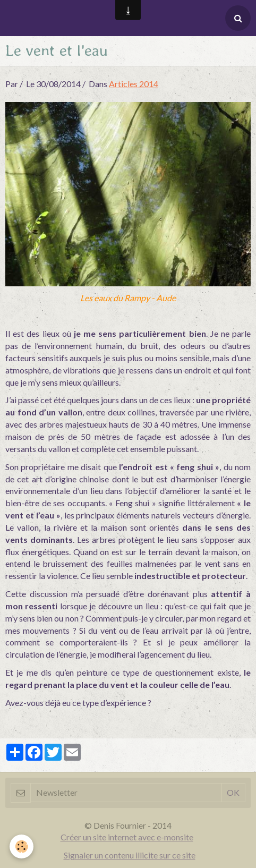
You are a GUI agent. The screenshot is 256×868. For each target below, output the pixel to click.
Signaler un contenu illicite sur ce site (130, 855)
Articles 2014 (134, 84)
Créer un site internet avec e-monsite (127, 837)
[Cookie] (22, 846)
